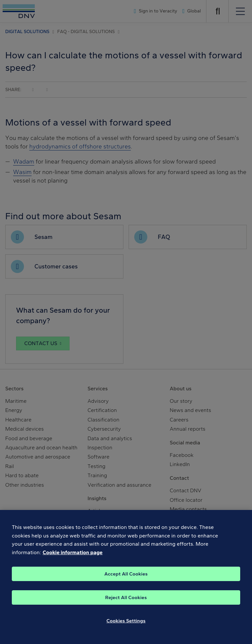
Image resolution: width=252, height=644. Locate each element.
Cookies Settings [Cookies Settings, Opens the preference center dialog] (126, 628)
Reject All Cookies (126, 605)
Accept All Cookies (126, 581)
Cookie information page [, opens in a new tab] (73, 560)
